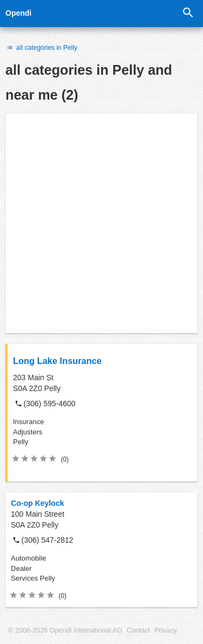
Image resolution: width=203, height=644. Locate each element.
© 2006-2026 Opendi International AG (65, 630)
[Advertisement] (101, 223)
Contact (138, 630)
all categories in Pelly (41, 48)
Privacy (165, 630)
